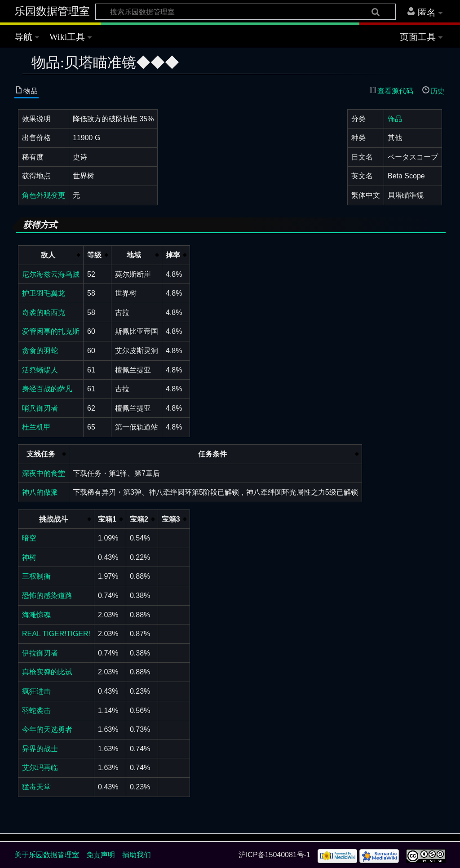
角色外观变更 (44, 195)
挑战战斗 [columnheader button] (53, 519)
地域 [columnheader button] (134, 255)
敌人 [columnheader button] (48, 255)
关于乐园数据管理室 (47, 855)
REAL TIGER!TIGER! (56, 634)
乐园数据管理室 (52, 11)
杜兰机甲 (36, 427)
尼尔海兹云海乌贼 (51, 274)
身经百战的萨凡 (47, 389)
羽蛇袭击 (36, 711)
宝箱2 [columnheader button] (139, 519)
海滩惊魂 (36, 615)
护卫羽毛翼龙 (44, 293)
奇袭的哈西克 (44, 312)
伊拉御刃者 (40, 653)
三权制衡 (36, 576)
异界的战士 (40, 749)
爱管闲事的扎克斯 (51, 331)
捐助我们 (137, 855)
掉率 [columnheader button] (173, 255)
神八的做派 (40, 492)
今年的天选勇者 (47, 729)
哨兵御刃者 (40, 408)
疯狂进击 (36, 691)
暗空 (29, 538)
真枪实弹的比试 (47, 672)
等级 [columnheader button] (94, 255)
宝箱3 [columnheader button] (171, 519)
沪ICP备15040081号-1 (274, 855)
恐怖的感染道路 (47, 596)
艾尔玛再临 (40, 768)
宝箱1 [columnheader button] (107, 519)
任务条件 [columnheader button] (212, 454)
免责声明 (101, 855)
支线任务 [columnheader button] (41, 454)
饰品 (395, 119)
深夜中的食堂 (44, 473)
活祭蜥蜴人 (40, 370)
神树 (29, 557)
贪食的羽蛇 (40, 351)
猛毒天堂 (36, 787)
